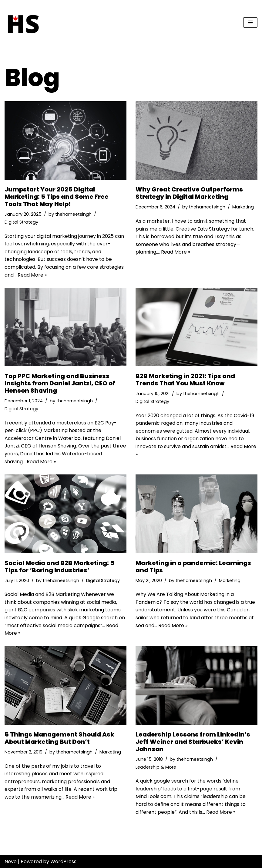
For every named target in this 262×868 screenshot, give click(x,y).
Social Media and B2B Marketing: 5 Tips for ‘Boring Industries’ (59, 567)
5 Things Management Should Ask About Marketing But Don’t (59, 738)
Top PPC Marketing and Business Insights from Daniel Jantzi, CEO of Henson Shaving (60, 383)
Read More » (32, 275)
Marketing (243, 207)
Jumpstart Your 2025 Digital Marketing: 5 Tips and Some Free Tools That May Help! (57, 197)
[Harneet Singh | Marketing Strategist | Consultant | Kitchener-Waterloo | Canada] (23, 22)
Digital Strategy (21, 222)
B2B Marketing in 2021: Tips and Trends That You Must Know (185, 380)
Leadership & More (156, 767)
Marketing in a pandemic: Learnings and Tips (193, 567)
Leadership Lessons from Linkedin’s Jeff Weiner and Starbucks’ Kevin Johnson (193, 742)
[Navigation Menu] (250, 22)
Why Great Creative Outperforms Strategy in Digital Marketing (189, 193)
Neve (11, 861)
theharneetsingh (73, 214)
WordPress (63, 861)
